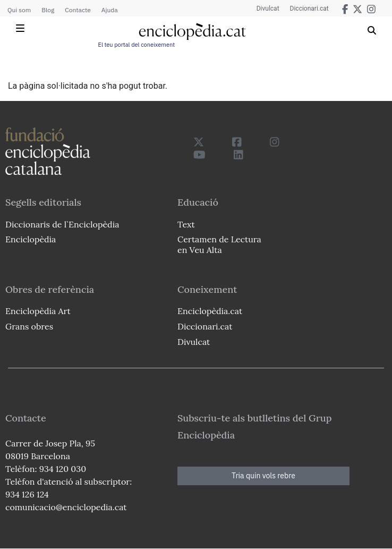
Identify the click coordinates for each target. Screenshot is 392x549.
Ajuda (110, 10)
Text (186, 224)
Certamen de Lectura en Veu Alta (219, 244)
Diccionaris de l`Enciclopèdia (62, 224)
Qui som (19, 10)
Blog (48, 10)
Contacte (78, 10)
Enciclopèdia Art (38, 311)
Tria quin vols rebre (263, 476)
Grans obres (29, 326)
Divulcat (268, 9)
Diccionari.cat (309, 9)
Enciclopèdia (31, 239)
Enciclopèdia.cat (210, 311)
